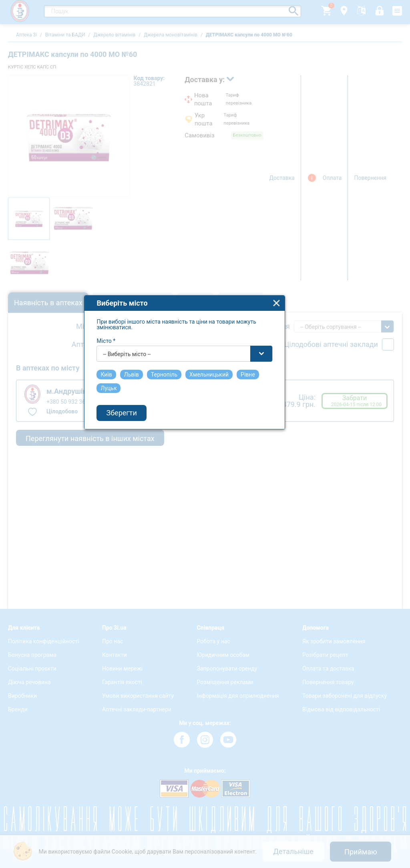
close (297, 363)
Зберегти (142, 473)
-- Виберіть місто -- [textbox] (148, 414)
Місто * (127, 401)
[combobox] (205, 414)
